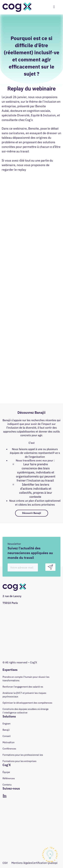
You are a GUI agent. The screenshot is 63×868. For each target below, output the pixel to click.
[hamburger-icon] (54, 7)
